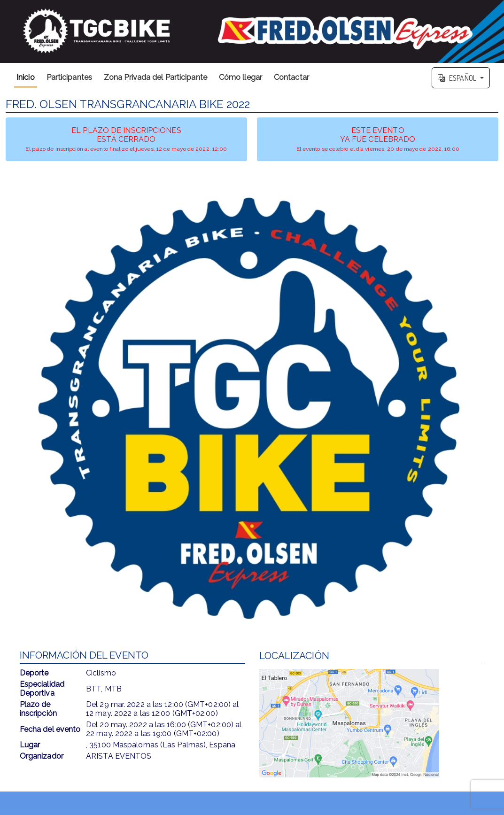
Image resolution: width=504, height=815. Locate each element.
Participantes (69, 77)
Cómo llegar (240, 77)
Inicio (26, 77)
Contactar (291, 77)
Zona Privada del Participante (155, 77)
